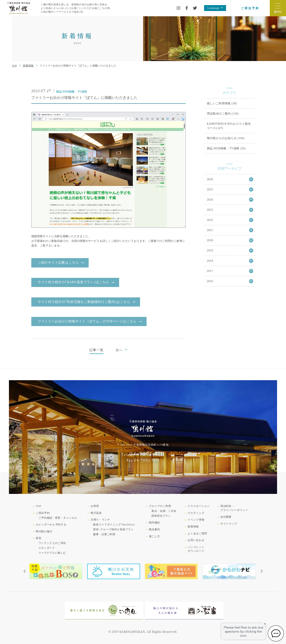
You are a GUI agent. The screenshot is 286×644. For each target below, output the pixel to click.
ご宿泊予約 (250, 8)
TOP (14, 66)
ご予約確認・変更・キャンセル (58, 518)
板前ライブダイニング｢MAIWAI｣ (114, 524)
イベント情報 (196, 520)
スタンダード (47, 548)
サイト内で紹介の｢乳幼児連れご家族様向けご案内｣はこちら (84, 302)
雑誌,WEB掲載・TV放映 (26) (226, 148)
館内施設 (155, 522)
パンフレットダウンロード (196, 549)
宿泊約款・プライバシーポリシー (234, 508)
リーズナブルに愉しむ (52, 553)
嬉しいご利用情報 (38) (222, 103)
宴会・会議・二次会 (164, 511)
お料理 (95, 506)
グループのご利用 (160, 506)
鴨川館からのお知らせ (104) (226, 138)
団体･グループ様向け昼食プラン (113, 529)
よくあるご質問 (197, 533)
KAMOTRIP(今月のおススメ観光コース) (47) (229, 126)
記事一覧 (96, 350)
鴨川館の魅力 (44, 531)
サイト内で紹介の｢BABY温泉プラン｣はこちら (73, 282)
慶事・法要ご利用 (104, 534)
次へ (122, 350)
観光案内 (155, 529)
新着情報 (28, 66)
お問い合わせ (196, 540)
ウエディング (196, 513)
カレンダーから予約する (51, 524)
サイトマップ (229, 524)
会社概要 (226, 517)
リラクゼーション (199, 506)
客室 (39, 538)
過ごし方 (155, 536)
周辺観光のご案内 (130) (223, 114)
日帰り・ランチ (100, 520)
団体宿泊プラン (161, 516)
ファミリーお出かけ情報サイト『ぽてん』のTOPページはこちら (87, 321)
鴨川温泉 (96, 513)
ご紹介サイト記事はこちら (58, 263)
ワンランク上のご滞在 (52, 543)
